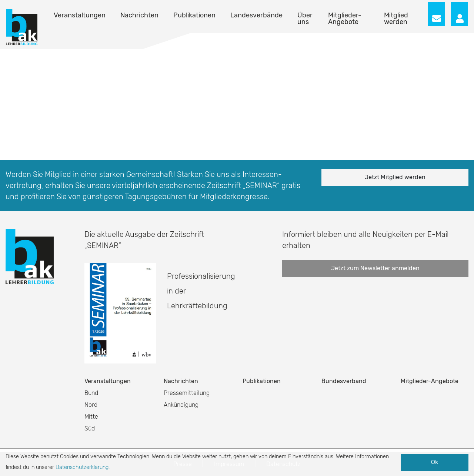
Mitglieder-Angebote (345, 19)
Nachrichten (139, 15)
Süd (90, 428)
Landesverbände (256, 15)
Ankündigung (181, 405)
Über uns (305, 19)
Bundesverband (344, 381)
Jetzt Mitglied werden (395, 177)
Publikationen (194, 15)
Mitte (91, 417)
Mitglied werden (396, 19)
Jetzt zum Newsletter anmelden (375, 268)
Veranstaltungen (80, 15)
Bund (91, 393)
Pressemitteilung (187, 393)
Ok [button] (435, 462)
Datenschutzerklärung (82, 467)
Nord (91, 405)
